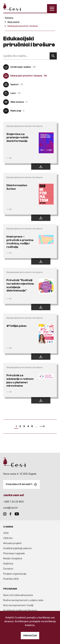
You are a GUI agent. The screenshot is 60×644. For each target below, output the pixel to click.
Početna (9, 18)
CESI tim (8, 538)
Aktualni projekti (12, 543)
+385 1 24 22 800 (13, 502)
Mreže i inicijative (13, 559)
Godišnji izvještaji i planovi (17, 548)
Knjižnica (8, 564)
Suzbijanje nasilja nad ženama (20, 610)
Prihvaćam (30, 636)
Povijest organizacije (15, 574)
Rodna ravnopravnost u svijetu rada (23, 600)
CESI (6, 533)
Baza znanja (13, 22)
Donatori (8, 569)
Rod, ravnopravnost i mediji (18, 605)
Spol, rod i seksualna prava (18, 595)
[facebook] (10, 514)
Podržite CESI (11, 579)
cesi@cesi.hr (10, 508)
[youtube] (17, 514)
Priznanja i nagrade (14, 553)
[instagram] (5, 514)
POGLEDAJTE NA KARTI (19, 484)
